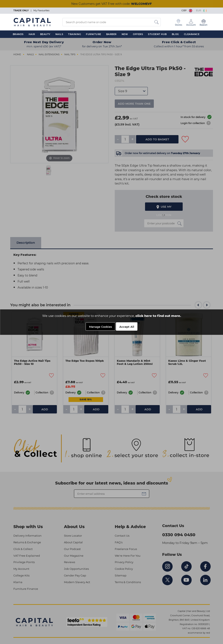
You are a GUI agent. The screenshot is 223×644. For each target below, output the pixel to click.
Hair (32, 34)
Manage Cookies (101, 327)
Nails (59, 34)
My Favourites (41, 10)
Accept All (127, 327)
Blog (175, 34)
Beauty (45, 34)
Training (75, 34)
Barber (111, 34)
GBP (187, 10)
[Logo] (32, 22)
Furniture (94, 34)
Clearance (192, 34)
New (125, 34)
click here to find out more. (158, 316)
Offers (138, 34)
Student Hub (157, 34)
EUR (201, 10)
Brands (18, 34)
